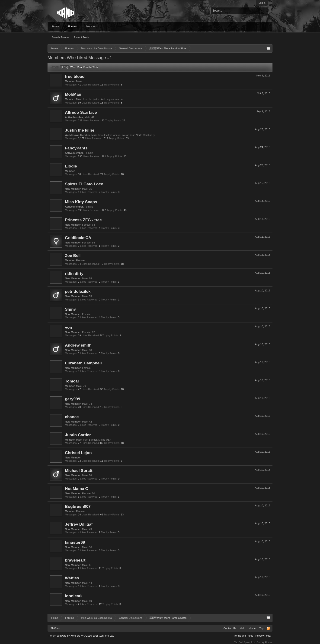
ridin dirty (74, 274)
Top (261, 628)
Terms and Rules (244, 636)
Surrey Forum (265, 642)
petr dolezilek (78, 291)
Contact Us (230, 628)
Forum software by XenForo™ (81, 636)
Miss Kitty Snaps (81, 202)
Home (56, 26)
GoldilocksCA (78, 238)
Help (242, 628)
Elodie (71, 166)
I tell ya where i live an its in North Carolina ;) (129, 135)
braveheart (75, 560)
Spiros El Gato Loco (84, 184)
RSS (268, 628)
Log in (262, 3)
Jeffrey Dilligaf (79, 524)
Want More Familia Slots (79, 67)
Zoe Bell (73, 256)
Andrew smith (78, 345)
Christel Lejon (78, 453)
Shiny (70, 309)
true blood (75, 76)
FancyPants (76, 148)
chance (72, 417)
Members (92, 26)
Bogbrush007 (78, 506)
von (69, 327)
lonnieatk (74, 596)
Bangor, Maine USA (100, 440)
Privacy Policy (263, 636)
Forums (72, 26)
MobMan (73, 94)
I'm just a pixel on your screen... (107, 99)
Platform (55, 628)
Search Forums (60, 37)
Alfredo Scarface (81, 112)
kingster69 (75, 542)
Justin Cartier (78, 435)
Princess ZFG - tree (83, 220)
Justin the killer (80, 130)
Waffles (72, 578)
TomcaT (72, 381)
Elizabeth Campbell (83, 363)
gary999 (73, 399)
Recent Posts (81, 37)
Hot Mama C (77, 489)
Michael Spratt (79, 470)
